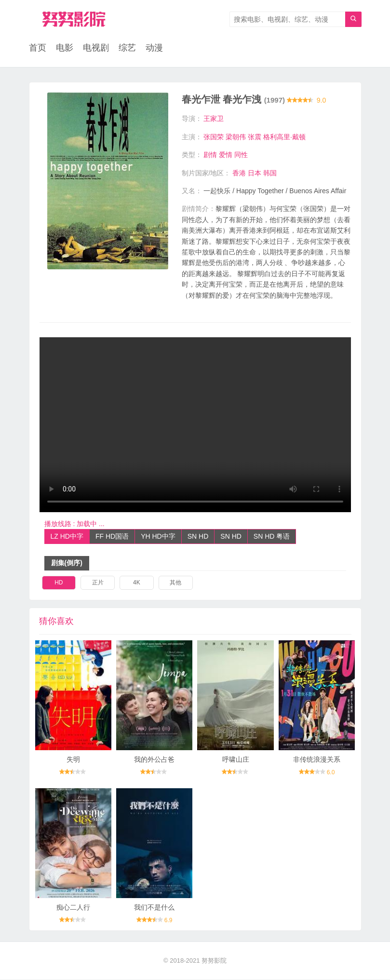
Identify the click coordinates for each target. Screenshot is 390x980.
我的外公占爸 (154, 760)
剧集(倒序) (67, 563)
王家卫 (214, 119)
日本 (255, 173)
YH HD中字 (158, 536)
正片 (98, 583)
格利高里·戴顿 (284, 137)
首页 (38, 48)
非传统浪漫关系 (317, 760)
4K (137, 583)
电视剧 (96, 48)
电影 (65, 48)
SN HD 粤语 (272, 536)
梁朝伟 (236, 137)
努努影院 (214, 961)
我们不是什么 (154, 908)
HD (59, 583)
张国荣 (214, 137)
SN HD (198, 536)
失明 (73, 760)
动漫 (154, 48)
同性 (241, 155)
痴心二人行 (73, 908)
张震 (255, 137)
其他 (175, 583)
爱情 (226, 155)
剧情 (210, 155)
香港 (239, 173)
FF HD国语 (112, 536)
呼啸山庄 (236, 760)
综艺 (127, 48)
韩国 (270, 173)
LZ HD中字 (67, 536)
